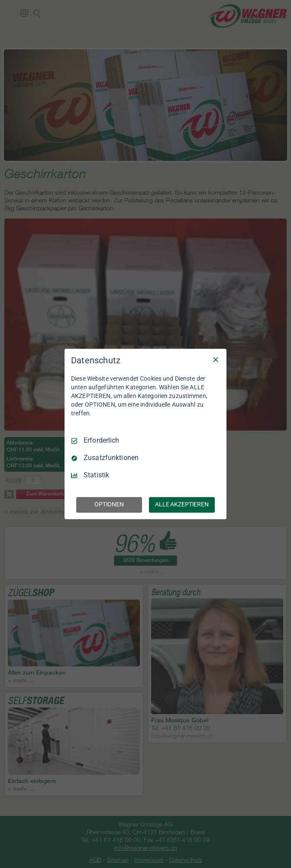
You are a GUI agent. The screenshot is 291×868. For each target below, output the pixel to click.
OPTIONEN (109, 505)
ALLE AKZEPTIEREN (182, 505)
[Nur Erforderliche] (216, 359)
